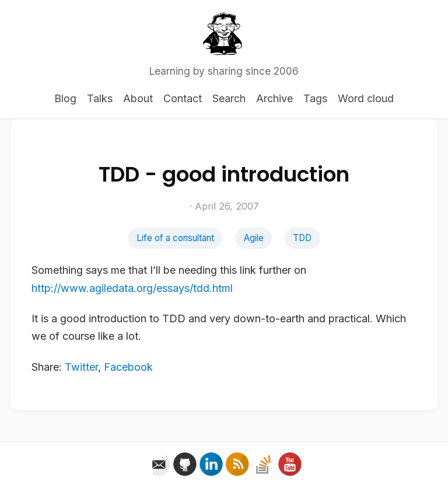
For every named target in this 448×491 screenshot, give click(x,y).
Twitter (81, 367)
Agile (254, 238)
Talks (100, 98)
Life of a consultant (175, 238)
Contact (183, 98)
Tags (315, 98)
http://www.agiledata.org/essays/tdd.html (132, 288)
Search (229, 98)
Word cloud (366, 98)
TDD (302, 238)
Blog (65, 98)
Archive (274, 98)
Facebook (128, 367)
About (138, 98)
